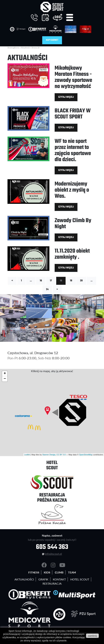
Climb (59, 572)
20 (81, 281)
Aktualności (25, 48)
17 (51, 281)
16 (41, 281)
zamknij (92, 636)
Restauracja (52, 583)
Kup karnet (52, 40)
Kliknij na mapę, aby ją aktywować (52, 371)
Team (72, 572)
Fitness (34, 572)
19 (71, 281)
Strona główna (13, 48)
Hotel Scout (80, 579)
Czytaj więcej (66, 97)
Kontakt (59, 579)
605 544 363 (52, 547)
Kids (47, 572)
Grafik (43, 579)
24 (47, 289)
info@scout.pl (53, 554)
